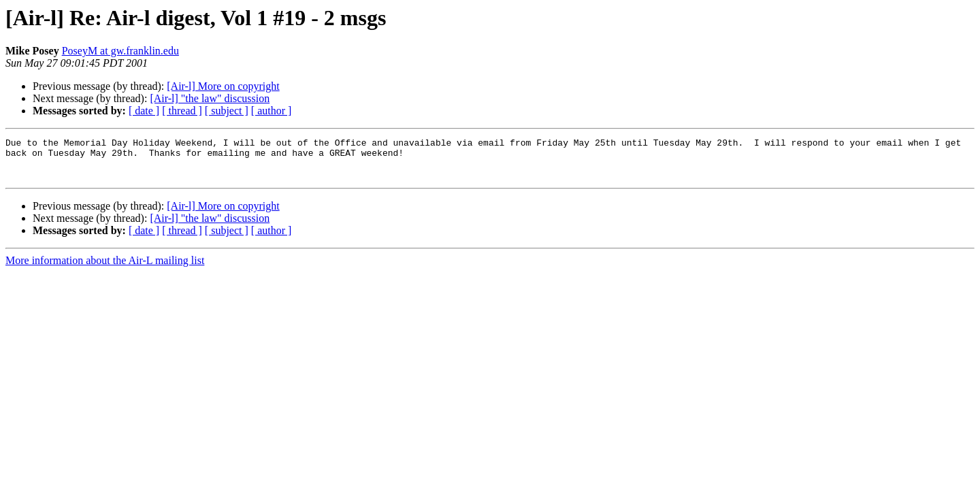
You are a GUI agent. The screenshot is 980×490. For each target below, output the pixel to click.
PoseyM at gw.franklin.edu (120, 51)
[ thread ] (182, 111)
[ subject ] (227, 111)
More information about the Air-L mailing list (105, 268)
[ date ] (144, 111)
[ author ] (272, 111)
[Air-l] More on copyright (223, 86)
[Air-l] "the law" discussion (210, 98)
